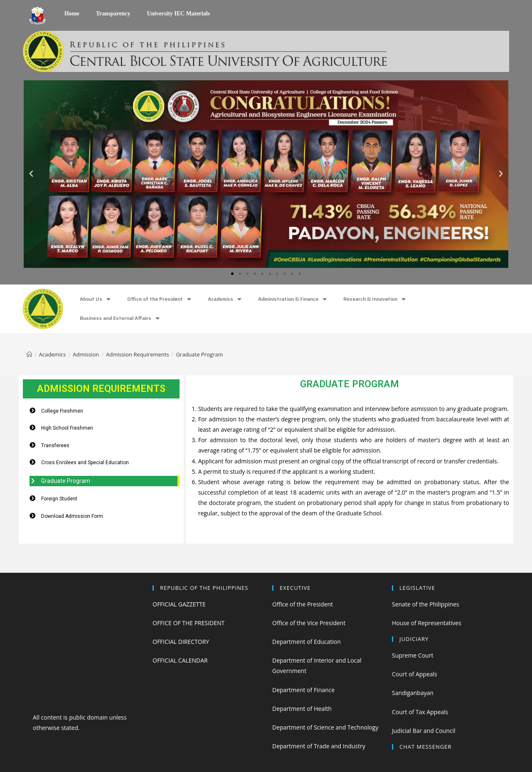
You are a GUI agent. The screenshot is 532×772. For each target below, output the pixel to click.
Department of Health (302, 709)
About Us (95, 299)
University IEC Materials (178, 14)
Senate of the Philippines (426, 604)
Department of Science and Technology (325, 727)
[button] (232, 274)
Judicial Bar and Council (424, 731)
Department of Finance (303, 690)
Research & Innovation (374, 299)
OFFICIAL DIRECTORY (181, 642)
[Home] (29, 354)
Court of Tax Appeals (420, 712)
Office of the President (159, 299)
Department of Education (307, 642)
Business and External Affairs (120, 318)
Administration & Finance (292, 299)
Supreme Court (413, 655)
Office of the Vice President (309, 623)
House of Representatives (427, 623)
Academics (225, 299)
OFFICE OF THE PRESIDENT (188, 623)
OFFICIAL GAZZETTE (179, 604)
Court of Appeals (415, 674)
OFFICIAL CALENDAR (180, 660)
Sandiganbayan (413, 693)
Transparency (113, 14)
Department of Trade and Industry (319, 746)
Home (72, 14)
